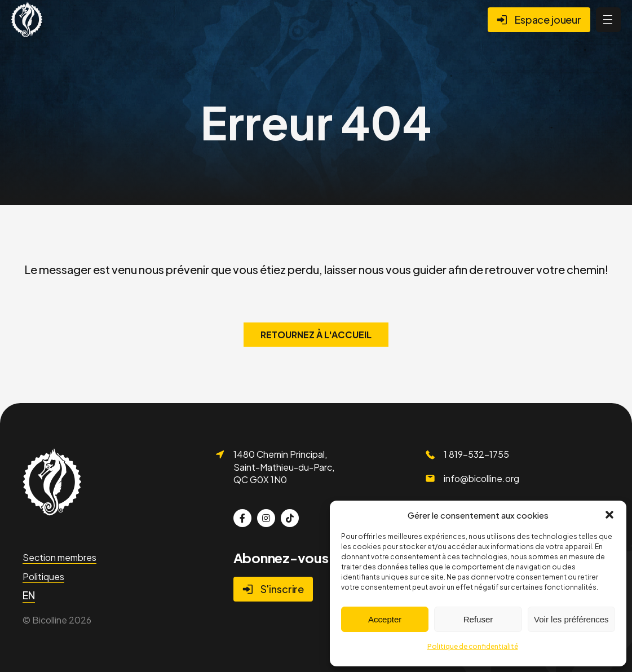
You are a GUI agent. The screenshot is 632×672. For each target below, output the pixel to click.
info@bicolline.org (481, 478)
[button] (609, 515)
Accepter (385, 619)
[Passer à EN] (29, 596)
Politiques (43, 576)
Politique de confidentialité (473, 646)
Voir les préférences (571, 619)
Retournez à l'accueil (316, 335)
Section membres (59, 557)
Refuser (478, 619)
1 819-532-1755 (476, 454)
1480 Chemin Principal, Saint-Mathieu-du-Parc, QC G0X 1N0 (284, 467)
